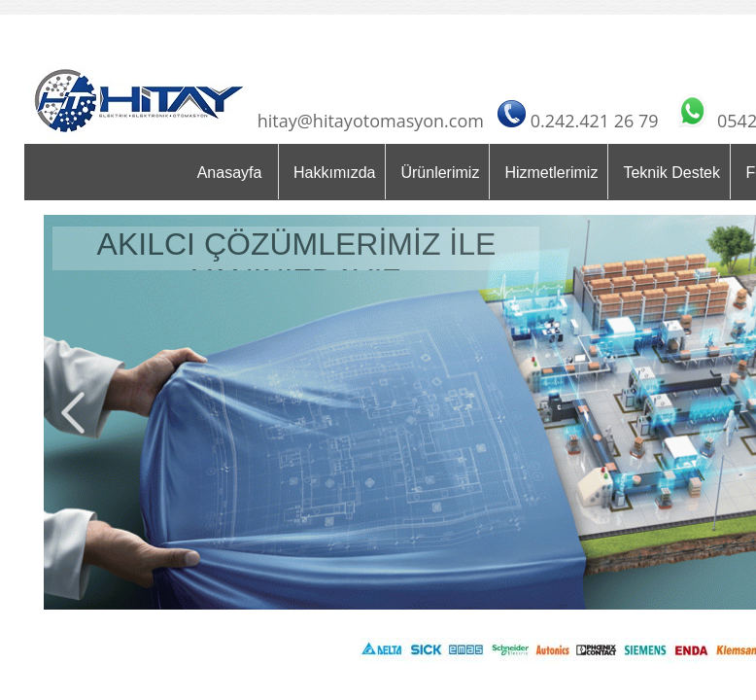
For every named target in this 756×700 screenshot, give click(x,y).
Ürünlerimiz (440, 173)
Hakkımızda (334, 173)
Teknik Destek (671, 173)
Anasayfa (230, 173)
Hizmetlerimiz (551, 173)
